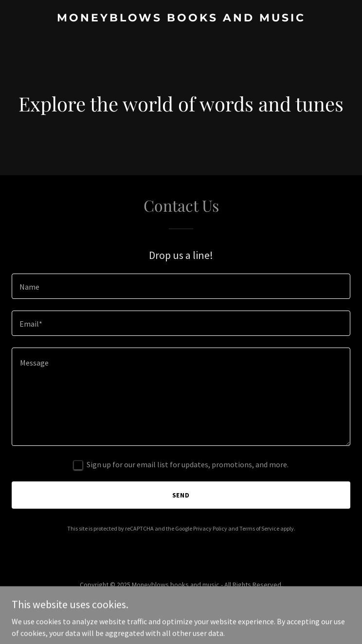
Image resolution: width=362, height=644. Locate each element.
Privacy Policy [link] (210, 528)
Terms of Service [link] (259, 528)
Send (181, 495)
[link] (181, 18)
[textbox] (181, 286)
